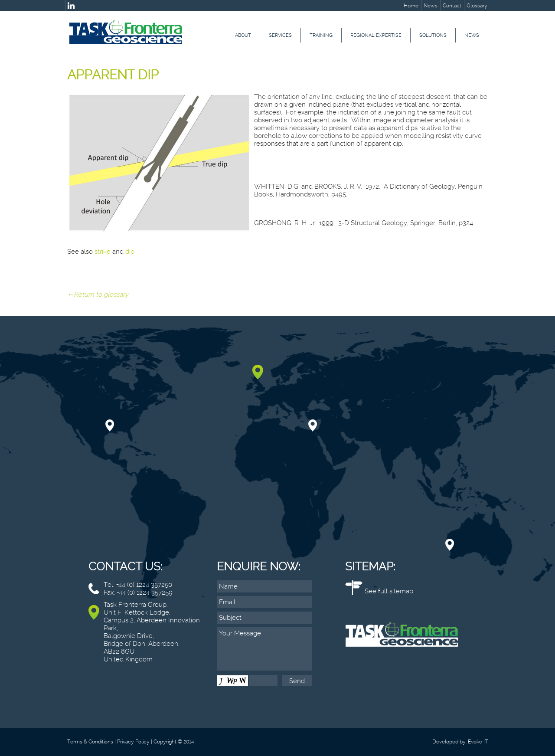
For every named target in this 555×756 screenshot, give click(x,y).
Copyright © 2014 (174, 742)
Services (280, 35)
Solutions (433, 35)
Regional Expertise (376, 35)
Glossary (477, 6)
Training (321, 35)
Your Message (264, 649)
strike (103, 252)
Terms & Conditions (90, 742)
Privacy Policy (133, 742)
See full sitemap (389, 591)
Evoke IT (478, 742)
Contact (452, 6)
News (431, 6)
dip (130, 252)
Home (411, 6)
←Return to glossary (98, 295)
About (243, 35)
